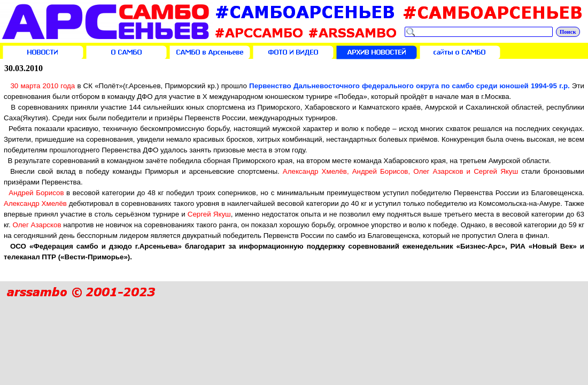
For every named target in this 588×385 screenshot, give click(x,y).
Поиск (568, 32)
